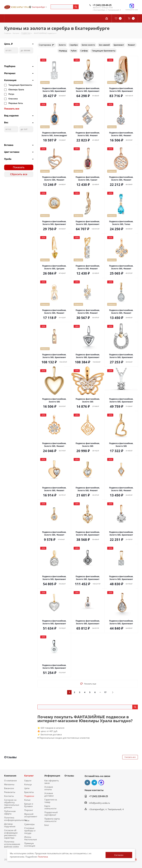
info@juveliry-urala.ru (99, 803)
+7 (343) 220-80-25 (102, 5)
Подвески (29, 796)
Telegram (94, 783)
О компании (10, 780)
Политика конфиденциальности (15, 819)
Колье (27, 800)
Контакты (9, 796)
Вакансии (9, 788)
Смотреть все (130, 757)
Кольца (28, 784)
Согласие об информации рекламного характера (11, 834)
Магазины (9, 784)
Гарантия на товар (51, 801)
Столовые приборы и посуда (30, 831)
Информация (52, 776)
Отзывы (69, 776)
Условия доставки (49, 794)
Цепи (27, 788)
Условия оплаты (49, 788)
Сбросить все (19, 174)
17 (105, 692)
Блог (47, 825)
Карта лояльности (50, 807)
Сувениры (29, 824)
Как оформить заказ (52, 782)
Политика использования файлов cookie (12, 844)
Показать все (12, 109)
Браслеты (29, 792)
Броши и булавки (29, 805)
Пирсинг (29, 810)
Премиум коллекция (30, 844)
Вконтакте (87, 783)
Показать (19, 167)
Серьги (28, 780)
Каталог (29, 776)
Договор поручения (10, 825)
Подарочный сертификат (51, 814)
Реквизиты (10, 792)
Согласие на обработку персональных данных (12, 804)
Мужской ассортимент (31, 815)
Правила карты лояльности (52, 820)
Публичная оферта (10, 812)
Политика (43, 857)
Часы (27, 820)
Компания (10, 776)
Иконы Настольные (31, 838)
